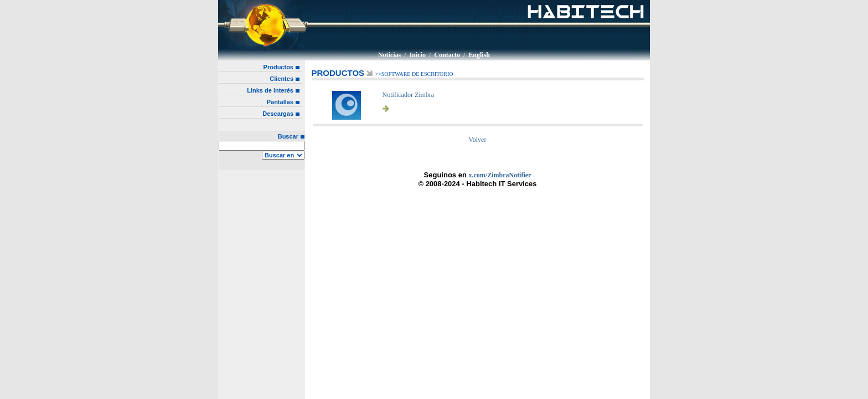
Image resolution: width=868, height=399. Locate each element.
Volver (478, 140)
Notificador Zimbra (409, 95)
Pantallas (280, 102)
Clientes (281, 79)
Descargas (278, 114)
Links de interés (270, 90)
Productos (278, 67)
